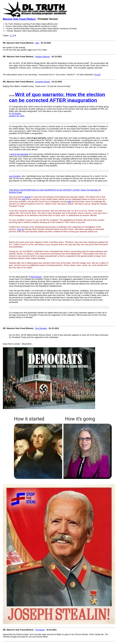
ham (37, 43)
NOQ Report (36, 277)
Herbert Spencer (42, 57)
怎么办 (97, 75)
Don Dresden (41, 328)
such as (21, 229)
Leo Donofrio (15, 176)
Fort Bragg (40, 630)
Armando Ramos (43, 82)
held (24, 199)
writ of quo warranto (20, 154)
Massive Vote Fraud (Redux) (19, 19)
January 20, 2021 (17, 116)
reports (28, 197)
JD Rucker (16, 113)
